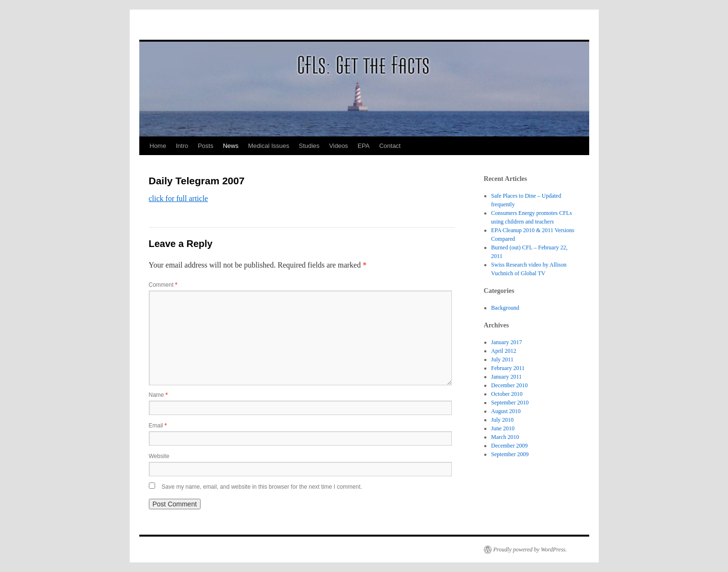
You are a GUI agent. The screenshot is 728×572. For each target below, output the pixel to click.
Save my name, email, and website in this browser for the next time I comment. (262, 487)
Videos (339, 146)
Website (159, 456)
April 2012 (504, 351)
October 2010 (507, 394)
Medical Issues (269, 146)
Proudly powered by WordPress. (530, 550)
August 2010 (506, 411)
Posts (206, 146)
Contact (390, 146)
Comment (163, 285)
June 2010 (503, 428)
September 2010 (510, 403)
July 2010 (502, 420)
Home (158, 146)
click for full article (179, 198)
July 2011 (502, 359)
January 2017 (506, 342)
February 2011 (508, 368)
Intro (182, 146)
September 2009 (510, 454)
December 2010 (509, 385)
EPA (364, 146)
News (231, 146)
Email (158, 426)
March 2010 (505, 437)
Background (505, 308)
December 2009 (509, 446)
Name (158, 395)
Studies (309, 146)
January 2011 (506, 377)
